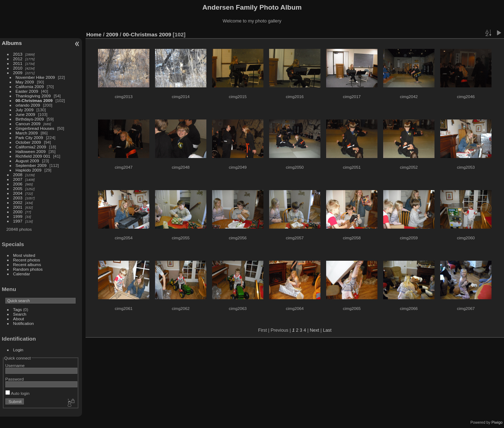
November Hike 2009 (35, 77)
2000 (18, 212)
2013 (18, 54)
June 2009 (25, 114)
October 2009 (28, 142)
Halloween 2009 (31, 151)
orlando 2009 (28, 105)
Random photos (28, 269)
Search (20, 314)
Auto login (17, 393)
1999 (18, 216)
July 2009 (25, 110)
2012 (18, 59)
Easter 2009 (27, 91)
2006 (18, 184)
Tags (18, 309)
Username (15, 365)
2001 (18, 207)
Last (327, 330)
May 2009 (25, 82)
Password (15, 379)
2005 (18, 188)
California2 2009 (31, 147)
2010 (18, 68)
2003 (18, 198)
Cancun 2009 (28, 124)
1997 (18, 221)
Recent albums (27, 264)
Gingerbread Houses (35, 128)
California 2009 (30, 86)
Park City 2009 (29, 137)
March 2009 (27, 133)
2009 (18, 73)
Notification (24, 323)
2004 (18, 193)
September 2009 (31, 165)
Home (94, 34)
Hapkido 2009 (29, 170)
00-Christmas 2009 (34, 100)
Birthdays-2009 (30, 119)
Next (314, 330)
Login (18, 350)
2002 (18, 202)
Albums (12, 43)
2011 (18, 63)
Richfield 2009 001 (33, 156)
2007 (18, 179)
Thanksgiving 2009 (33, 96)
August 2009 (27, 161)
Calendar (22, 274)
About (19, 319)
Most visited (24, 255)
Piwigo (497, 422)
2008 (18, 175)
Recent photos (27, 260)
